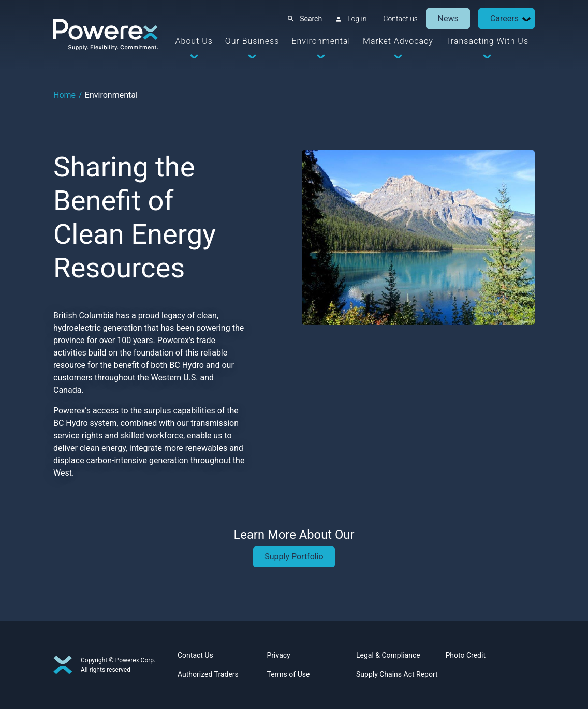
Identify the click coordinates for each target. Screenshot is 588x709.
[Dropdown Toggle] (526, 19)
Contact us (400, 19)
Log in (357, 19)
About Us (194, 41)
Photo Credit (466, 655)
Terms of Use (289, 674)
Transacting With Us (487, 41)
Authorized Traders (208, 674)
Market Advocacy (398, 41)
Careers (504, 18)
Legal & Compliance (388, 655)
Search (311, 19)
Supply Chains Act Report (397, 674)
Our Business (252, 41)
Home (64, 95)
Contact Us (195, 655)
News (448, 18)
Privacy (279, 655)
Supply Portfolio (294, 557)
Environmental (321, 41)
